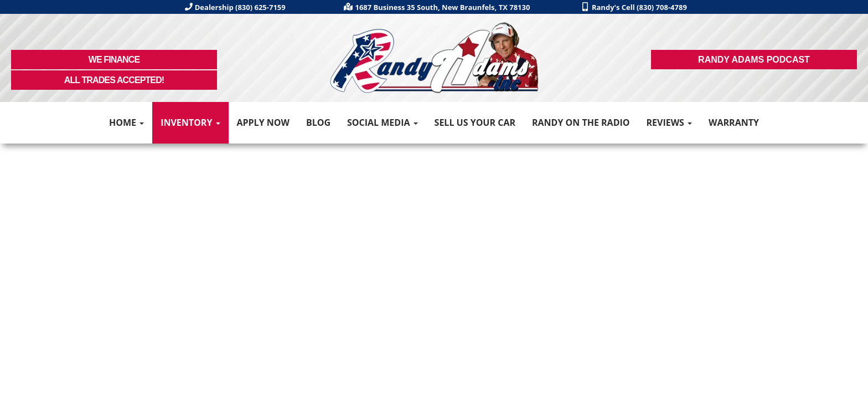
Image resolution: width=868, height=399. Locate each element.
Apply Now (263, 122)
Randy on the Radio (581, 122)
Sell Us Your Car (475, 122)
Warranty (734, 122)
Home (126, 122)
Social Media (383, 122)
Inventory (190, 122)
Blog (318, 122)
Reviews (669, 122)
